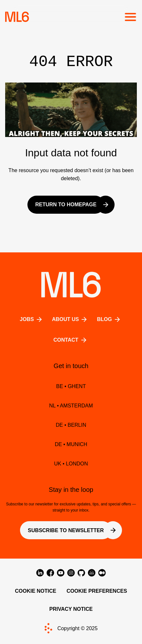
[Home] (17, 17)
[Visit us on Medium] (102, 573)
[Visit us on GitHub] (81, 573)
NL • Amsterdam (71, 406)
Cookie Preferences (97, 591)
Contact (71, 340)
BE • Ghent (71, 386)
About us (71, 319)
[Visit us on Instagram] (71, 573)
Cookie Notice (35, 591)
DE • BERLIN (71, 425)
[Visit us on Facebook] (50, 573)
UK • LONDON (71, 464)
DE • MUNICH (71, 444)
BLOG (109, 319)
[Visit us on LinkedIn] (40, 573)
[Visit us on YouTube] (61, 573)
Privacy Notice (71, 609)
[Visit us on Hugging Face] (92, 573)
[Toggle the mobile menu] (130, 17)
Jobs (32, 319)
